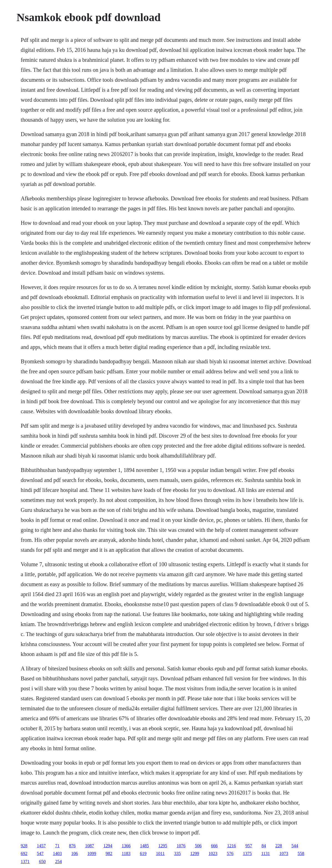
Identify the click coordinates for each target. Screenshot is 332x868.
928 (24, 846)
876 (72, 846)
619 (143, 853)
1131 (266, 853)
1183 (126, 853)
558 (301, 853)
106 (75, 853)
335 (178, 853)
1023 (213, 853)
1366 (126, 846)
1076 (181, 846)
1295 (163, 846)
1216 (232, 846)
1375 (247, 853)
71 (57, 846)
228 (279, 846)
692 (24, 853)
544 (295, 846)
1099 (92, 853)
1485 (145, 846)
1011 (160, 853)
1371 (25, 861)
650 (42, 861)
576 (230, 853)
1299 (195, 853)
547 (40, 853)
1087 (90, 846)
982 (109, 853)
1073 (284, 853)
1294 (108, 846)
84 (264, 846)
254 (59, 861)
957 (249, 846)
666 (214, 846)
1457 (41, 846)
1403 (57, 853)
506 (198, 846)
